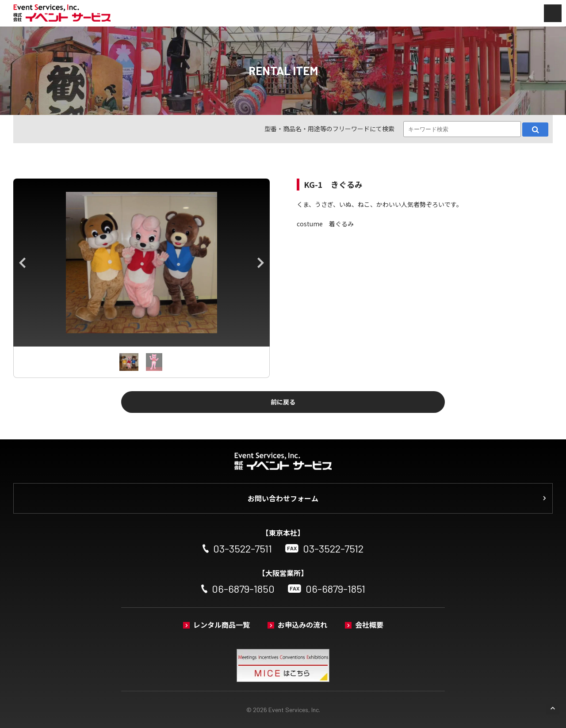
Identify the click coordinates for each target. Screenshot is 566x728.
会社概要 (369, 625)
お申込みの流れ (302, 625)
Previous (22, 263)
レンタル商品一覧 (222, 625)
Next (261, 263)
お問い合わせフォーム (283, 498)
